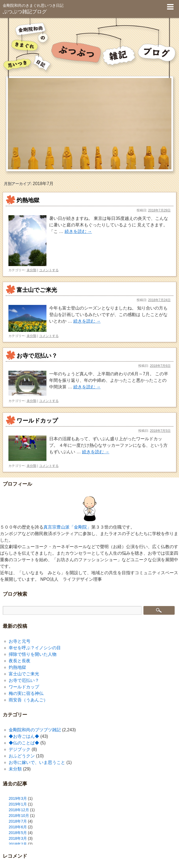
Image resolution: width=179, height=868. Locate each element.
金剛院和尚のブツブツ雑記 (35, 730)
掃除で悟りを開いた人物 (33, 654)
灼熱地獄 (28, 200)
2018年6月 (18, 827)
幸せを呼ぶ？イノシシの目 (35, 648)
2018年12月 (19, 810)
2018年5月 (18, 833)
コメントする (49, 270)
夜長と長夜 (20, 661)
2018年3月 (18, 838)
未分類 (32, 270)
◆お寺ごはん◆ (24, 736)
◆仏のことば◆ (24, 743)
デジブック (20, 749)
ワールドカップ (37, 421)
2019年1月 (18, 804)
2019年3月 (18, 798)
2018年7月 (18, 821)
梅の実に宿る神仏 (26, 693)
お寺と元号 (20, 641)
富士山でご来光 (37, 290)
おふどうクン (22, 756)
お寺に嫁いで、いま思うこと (37, 762)
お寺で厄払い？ (37, 356)
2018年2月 (18, 844)
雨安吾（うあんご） (28, 700)
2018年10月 (19, 816)
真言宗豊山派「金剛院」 (67, 527)
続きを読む (78, 231)
